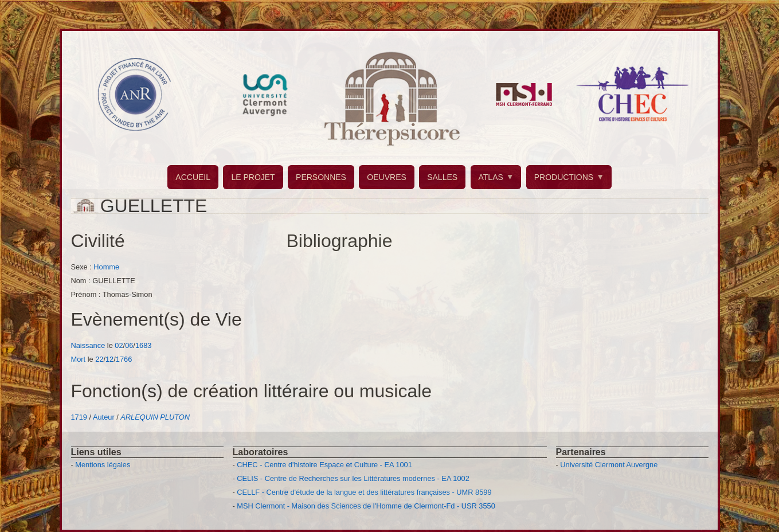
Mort (79, 359)
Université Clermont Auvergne (609, 465)
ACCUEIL (193, 177)
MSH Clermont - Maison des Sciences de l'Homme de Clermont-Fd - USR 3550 (366, 506)
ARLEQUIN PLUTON (155, 417)
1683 (143, 345)
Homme (106, 267)
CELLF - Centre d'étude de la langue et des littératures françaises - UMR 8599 (364, 492)
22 (99, 359)
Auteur (104, 417)
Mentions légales (103, 465)
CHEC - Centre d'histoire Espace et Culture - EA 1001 (324, 465)
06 (129, 345)
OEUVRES (386, 177)
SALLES (442, 177)
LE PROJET (253, 177)
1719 (79, 417)
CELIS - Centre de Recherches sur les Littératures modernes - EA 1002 (353, 478)
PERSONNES (321, 177)
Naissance (88, 345)
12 (109, 359)
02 (119, 345)
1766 (124, 359)
